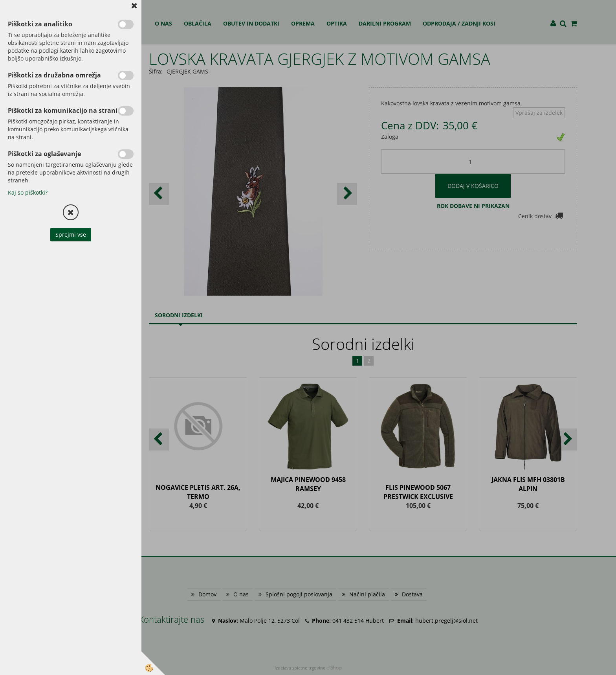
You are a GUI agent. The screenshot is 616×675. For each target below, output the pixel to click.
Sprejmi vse (71, 235)
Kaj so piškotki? (28, 192)
